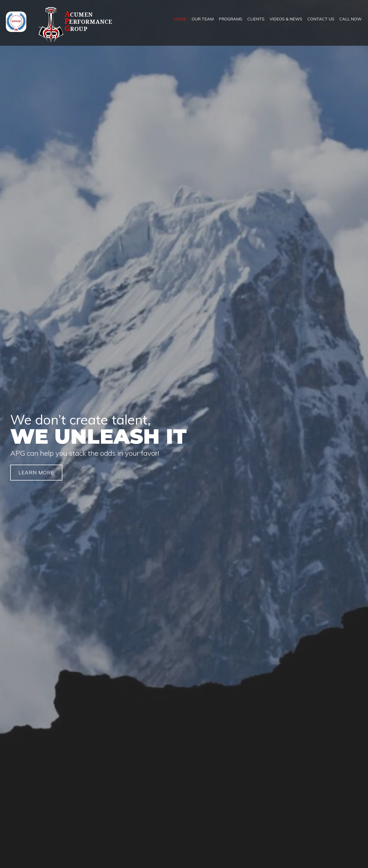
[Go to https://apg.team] (85, 25)
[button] (36, 473)
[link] (180, 23)
